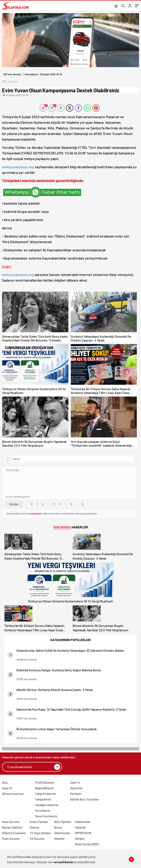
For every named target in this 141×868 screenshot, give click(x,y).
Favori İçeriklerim (46, 816)
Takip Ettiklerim (45, 794)
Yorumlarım (42, 811)
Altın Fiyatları (63, 822)
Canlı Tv (75, 782)
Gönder (14, 504)
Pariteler (76, 794)
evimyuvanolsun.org (18, 167)
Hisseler (59, 839)
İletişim (80, 839)
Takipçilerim (43, 799)
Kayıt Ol (7, 788)
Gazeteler (76, 788)
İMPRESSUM (83, 833)
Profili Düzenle (44, 782)
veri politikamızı (63, 862)
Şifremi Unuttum (13, 794)
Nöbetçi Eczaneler (14, 833)
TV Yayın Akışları (40, 833)
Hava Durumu (11, 822)
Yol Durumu (37, 839)
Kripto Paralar (39, 822)
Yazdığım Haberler (47, 805)
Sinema (34, 827)
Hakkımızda (82, 822)
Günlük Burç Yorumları (84, 799)
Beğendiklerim (44, 788)
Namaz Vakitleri (12, 827)
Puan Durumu (11, 839)
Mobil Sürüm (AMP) (87, 844)
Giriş (5, 782)
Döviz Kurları (62, 833)
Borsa (58, 827)
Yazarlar (80, 827)
